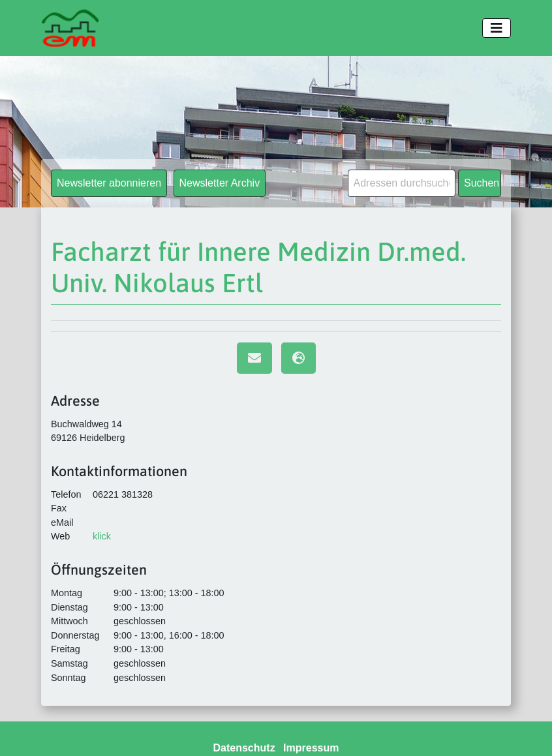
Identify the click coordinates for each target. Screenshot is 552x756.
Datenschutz (244, 748)
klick (102, 536)
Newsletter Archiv (220, 183)
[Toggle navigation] (497, 28)
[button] (29, 727)
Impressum (311, 748)
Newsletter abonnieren (109, 183)
